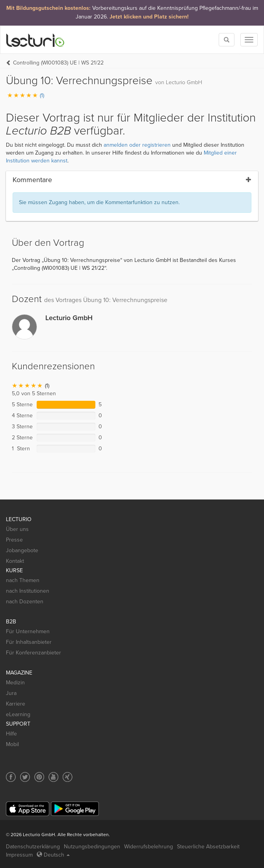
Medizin (15, 683)
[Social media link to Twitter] (25, 777)
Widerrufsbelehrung (149, 847)
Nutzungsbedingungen (92, 847)
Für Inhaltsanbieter (29, 642)
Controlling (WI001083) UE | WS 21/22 (58, 63)
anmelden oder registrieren (137, 145)
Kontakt (15, 561)
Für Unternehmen (28, 631)
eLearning (18, 714)
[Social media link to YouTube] (53, 777)
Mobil (12, 744)
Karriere (16, 704)
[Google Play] (75, 809)
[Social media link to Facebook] (11, 777)
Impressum (19, 855)
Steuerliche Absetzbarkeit (208, 847)
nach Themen (23, 580)
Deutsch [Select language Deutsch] (53, 855)
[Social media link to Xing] (68, 777)
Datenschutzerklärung (33, 847)
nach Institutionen (28, 591)
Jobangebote (22, 550)
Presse (14, 540)
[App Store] (28, 809)
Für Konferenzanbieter (33, 653)
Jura (11, 693)
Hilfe (11, 734)
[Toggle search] (227, 40)
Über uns (17, 529)
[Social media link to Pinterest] (39, 777)
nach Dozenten (25, 602)
